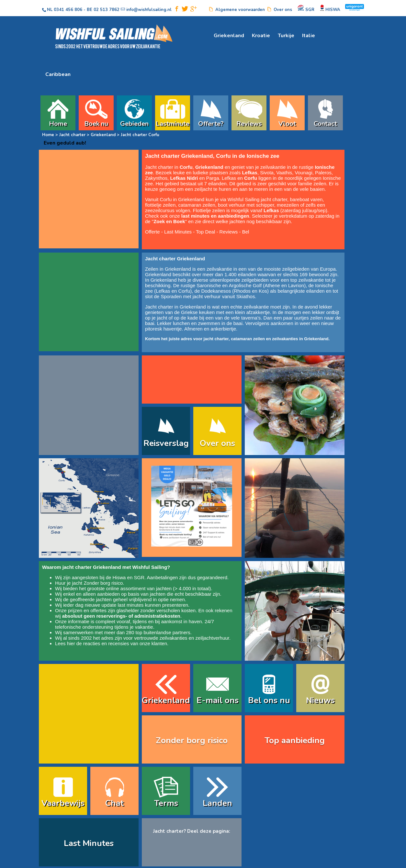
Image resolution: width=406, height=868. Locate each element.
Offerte (152, 232)
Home (58, 123)
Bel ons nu (269, 700)
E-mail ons (218, 700)
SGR (139, 577)
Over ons (217, 443)
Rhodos (242, 291)
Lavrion (296, 285)
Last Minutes (178, 232)
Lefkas (163, 291)
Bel (246, 232)
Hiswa (119, 577)
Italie (309, 36)
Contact (325, 123)
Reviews (249, 123)
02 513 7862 (107, 10)
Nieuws (320, 700)
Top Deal (205, 232)
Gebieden (134, 123)
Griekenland (229, 36)
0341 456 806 (68, 10)
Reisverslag (166, 443)
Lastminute (173, 123)
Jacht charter (72, 135)
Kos (263, 291)
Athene (272, 285)
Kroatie (261, 36)
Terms (166, 803)
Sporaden (171, 296)
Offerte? (211, 123)
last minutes (130, 605)
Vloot (287, 123)
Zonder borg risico (103, 583)
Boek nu (96, 123)
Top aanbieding (295, 740)
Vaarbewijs (63, 803)
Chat (114, 803)
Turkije (286, 36)
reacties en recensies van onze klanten (125, 643)
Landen (217, 803)
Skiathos (246, 296)
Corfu (184, 291)
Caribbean (58, 74)
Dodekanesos (216, 291)
